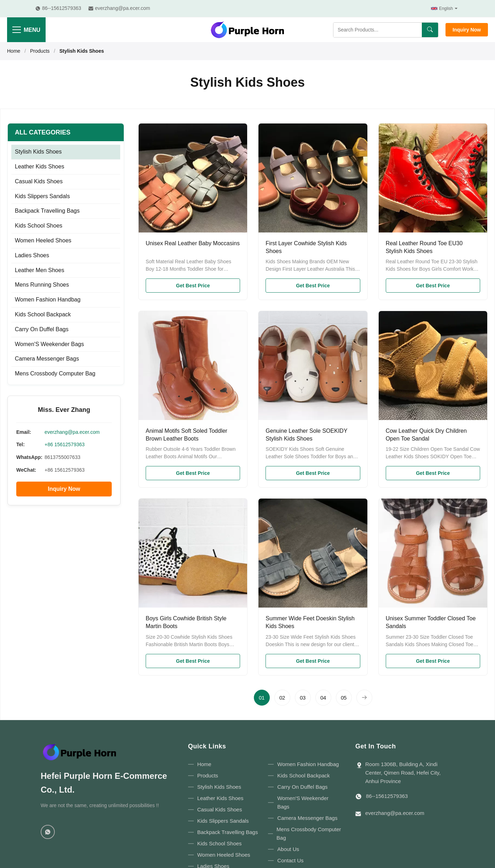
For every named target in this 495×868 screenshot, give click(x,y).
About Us (288, 849)
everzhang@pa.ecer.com (72, 432)
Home (14, 51)
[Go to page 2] (282, 698)
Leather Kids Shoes (40, 166)
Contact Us (290, 860)
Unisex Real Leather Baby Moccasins (193, 243)
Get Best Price (193, 286)
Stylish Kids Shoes (38, 152)
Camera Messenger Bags (47, 359)
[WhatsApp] (48, 832)
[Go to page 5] (344, 698)
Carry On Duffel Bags (42, 329)
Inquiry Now (467, 30)
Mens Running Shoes (42, 285)
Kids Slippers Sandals (42, 196)
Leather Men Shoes (40, 270)
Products (40, 51)
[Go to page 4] (323, 698)
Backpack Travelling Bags (47, 211)
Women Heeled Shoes (43, 240)
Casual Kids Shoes (39, 181)
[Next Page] (364, 698)
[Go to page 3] (303, 698)
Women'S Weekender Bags (49, 344)
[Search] (430, 30)
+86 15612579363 (65, 444)
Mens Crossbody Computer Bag (55, 373)
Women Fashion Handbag (48, 300)
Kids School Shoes (39, 226)
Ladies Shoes (32, 255)
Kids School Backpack (43, 314)
